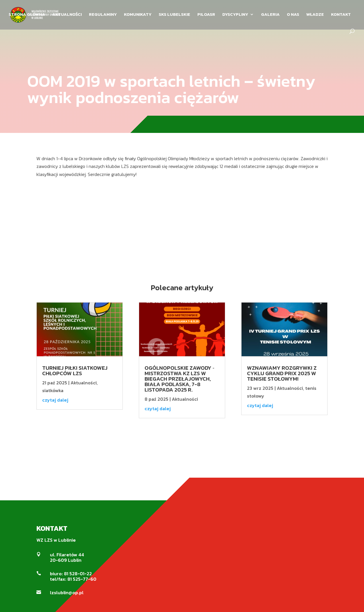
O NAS (293, 15)
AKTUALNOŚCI (67, 15)
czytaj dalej (55, 400)
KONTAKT (341, 15)
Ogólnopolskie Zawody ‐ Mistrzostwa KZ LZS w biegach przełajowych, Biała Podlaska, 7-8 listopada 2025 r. (179, 379)
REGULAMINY (103, 15)
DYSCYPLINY (235, 15)
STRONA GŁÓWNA (27, 15)
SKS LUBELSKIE (174, 15)
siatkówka (53, 390)
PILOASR (206, 15)
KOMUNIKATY (138, 15)
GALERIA (270, 15)
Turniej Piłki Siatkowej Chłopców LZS (75, 371)
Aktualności (84, 383)
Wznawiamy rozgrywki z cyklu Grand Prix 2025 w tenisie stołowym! (282, 373)
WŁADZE (315, 15)
